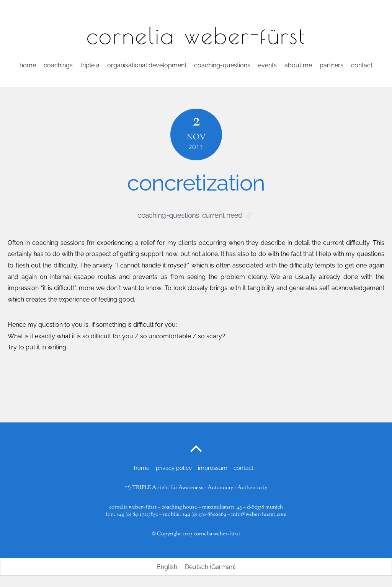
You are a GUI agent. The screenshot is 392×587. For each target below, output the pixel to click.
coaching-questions (222, 65)
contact (362, 65)
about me (298, 65)
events (267, 65)
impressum (213, 468)
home (28, 65)
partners (332, 65)
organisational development (147, 65)
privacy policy (174, 468)
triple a (90, 65)
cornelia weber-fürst (217, 534)
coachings (58, 65)
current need (222, 215)
